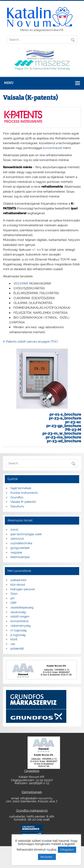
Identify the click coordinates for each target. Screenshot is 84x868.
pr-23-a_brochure (65, 418)
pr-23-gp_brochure (64, 426)
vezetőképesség (22, 607)
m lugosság (18, 630)
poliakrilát (17, 649)
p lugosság (18, 635)
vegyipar (16, 552)
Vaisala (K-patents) (23, 502)
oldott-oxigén (20, 617)
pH (12, 598)
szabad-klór (18, 580)
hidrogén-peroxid (23, 589)
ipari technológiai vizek (26, 534)
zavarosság (18, 612)
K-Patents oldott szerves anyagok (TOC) (30, 342)
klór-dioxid (18, 585)
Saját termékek (21, 488)
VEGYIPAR (21, 284)
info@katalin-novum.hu (36, 798)
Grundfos (17, 497)
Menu (9, 83)
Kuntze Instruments (24, 493)
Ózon (14, 594)
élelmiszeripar (20, 557)
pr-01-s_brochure (65, 414)
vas (13, 644)
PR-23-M (73, 429)
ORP (13, 603)
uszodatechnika (21, 543)
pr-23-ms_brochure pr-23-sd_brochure (63, 439)
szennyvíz (17, 539)
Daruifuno (17, 506)
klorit (14, 639)
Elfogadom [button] (67, 850)
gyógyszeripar (20, 548)
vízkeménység (20, 626)
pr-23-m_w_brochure (62, 433)
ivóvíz (14, 530)
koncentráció (52, 148)
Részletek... (47, 857)
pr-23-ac (73, 422)
